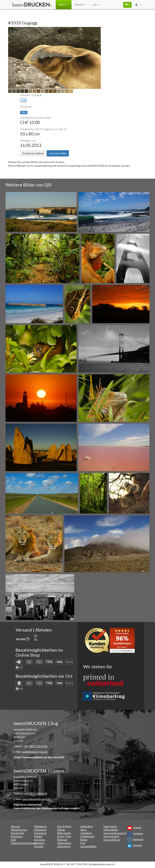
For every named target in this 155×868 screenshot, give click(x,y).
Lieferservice (64, 846)
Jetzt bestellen (58, 153)
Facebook (138, 834)
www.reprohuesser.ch (115, 833)
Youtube (137, 828)
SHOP (64, 5)
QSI (24, 100)
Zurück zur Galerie (33, 153)
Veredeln (39, 846)
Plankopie (62, 840)
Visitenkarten (87, 836)
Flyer (69, 836)
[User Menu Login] (138, 5)
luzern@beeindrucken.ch (36, 799)
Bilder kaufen (64, 833)
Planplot (81, 5)
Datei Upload (110, 827)
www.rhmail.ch (111, 836)
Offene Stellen (111, 830)
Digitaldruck (40, 827)
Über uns (15, 827)
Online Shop (86, 827)
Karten (61, 836)
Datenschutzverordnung (24, 843)
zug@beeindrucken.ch (35, 752)
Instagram (138, 839)
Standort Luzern (19, 830)
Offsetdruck (40, 830)
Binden (84, 840)
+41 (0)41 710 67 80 (36, 746)
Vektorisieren (64, 843)
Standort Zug (17, 833)
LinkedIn (137, 845)
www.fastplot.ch (112, 840)
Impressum (17, 836)
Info (97, 5)
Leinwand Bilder (89, 846)
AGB (13, 840)
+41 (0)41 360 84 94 (36, 793)
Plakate (61, 830)
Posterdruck (40, 833)
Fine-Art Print (64, 827)
